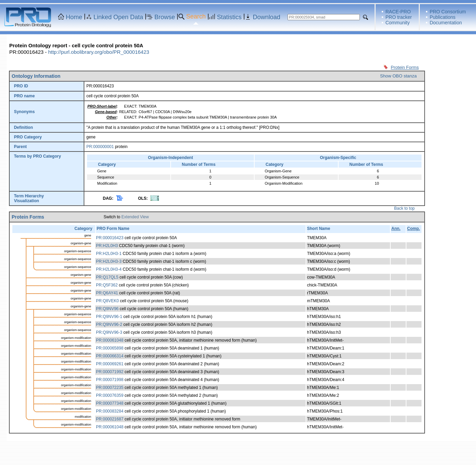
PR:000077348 (110, 403)
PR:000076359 (110, 395)
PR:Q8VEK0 (107, 301)
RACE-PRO (398, 12)
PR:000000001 (100, 147)
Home (74, 17)
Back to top (404, 208)
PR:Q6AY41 (107, 293)
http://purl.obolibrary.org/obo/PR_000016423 (99, 52)
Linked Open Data (118, 17)
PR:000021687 (110, 419)
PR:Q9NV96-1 (109, 317)
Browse (165, 17)
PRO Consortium (448, 12)
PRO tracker (399, 17)
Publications (443, 17)
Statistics (229, 17)
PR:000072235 (110, 388)
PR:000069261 (110, 364)
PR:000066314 (110, 356)
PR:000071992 (110, 372)
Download (267, 17)
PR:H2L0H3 (107, 246)
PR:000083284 (110, 411)
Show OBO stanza (398, 76)
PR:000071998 (110, 380)
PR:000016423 (110, 238)
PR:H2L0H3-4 (109, 269)
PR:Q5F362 (107, 285)
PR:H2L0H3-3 (109, 261)
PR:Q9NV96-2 (109, 325)
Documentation (446, 23)
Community (398, 23)
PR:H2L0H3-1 (109, 254)
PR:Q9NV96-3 (109, 332)
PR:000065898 (110, 348)
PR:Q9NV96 (107, 309)
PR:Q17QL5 (107, 277)
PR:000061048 (110, 340)
